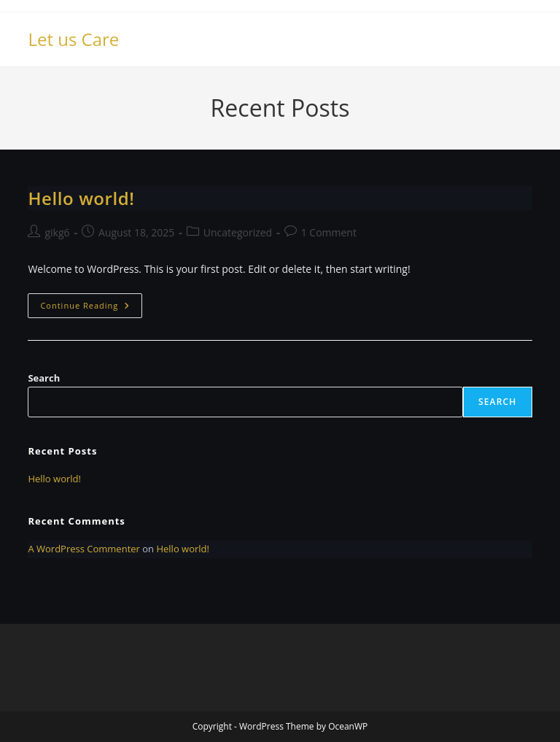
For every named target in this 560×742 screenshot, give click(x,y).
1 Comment (329, 232)
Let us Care (73, 39)
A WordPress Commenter (84, 549)
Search (44, 378)
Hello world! (81, 198)
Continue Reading (91, 308)
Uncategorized (238, 232)
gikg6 (57, 232)
